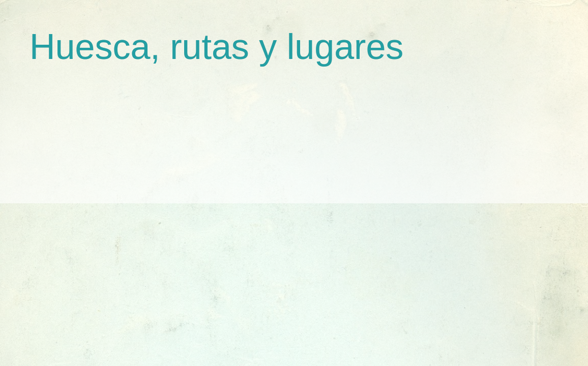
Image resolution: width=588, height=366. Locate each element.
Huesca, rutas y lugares (216, 47)
